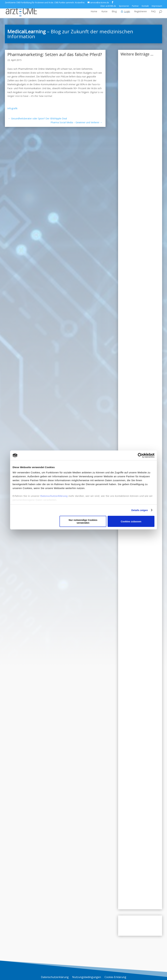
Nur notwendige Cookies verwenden (83, 521)
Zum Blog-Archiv (140, 926)
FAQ (153, 12)
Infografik (12, 108)
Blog (114, 12)
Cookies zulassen (131, 521)
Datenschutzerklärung (54, 496)
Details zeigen (140, 510)
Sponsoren (124, 6)
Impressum (157, 6)
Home (94, 12)
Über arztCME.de (108, 6)
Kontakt (145, 6)
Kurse (104, 12)
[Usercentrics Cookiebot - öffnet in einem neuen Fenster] (140, 455)
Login (127, 12)
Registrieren (140, 12)
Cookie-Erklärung (115, 977)
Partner (135, 6)
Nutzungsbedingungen (87, 977)
